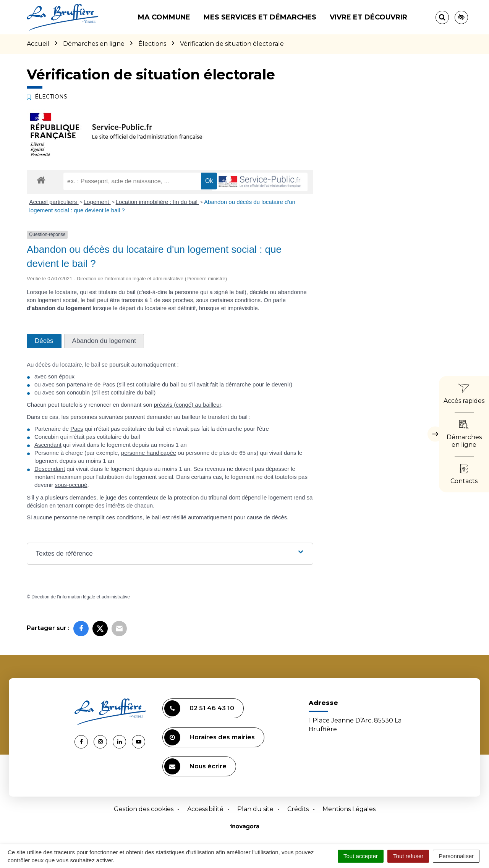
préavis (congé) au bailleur (188, 405)
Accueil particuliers (54, 202)
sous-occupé (71, 485)
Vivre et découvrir (368, 17)
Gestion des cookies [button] (144, 809)
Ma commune (164, 17)
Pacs (109, 384)
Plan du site (255, 809)
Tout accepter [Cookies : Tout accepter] (361, 856)
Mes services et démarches (260, 17)
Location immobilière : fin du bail (157, 202)
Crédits (298, 809)
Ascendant (48, 445)
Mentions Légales (349, 809)
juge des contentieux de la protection (152, 497)
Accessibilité (205, 809)
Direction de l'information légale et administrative (81, 597)
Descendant (50, 469)
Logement (97, 202)
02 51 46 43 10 (199, 708)
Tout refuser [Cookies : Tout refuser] (408, 856)
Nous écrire (195, 766)
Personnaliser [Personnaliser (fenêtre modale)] (456, 856)
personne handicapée (149, 453)
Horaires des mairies (210, 737)
